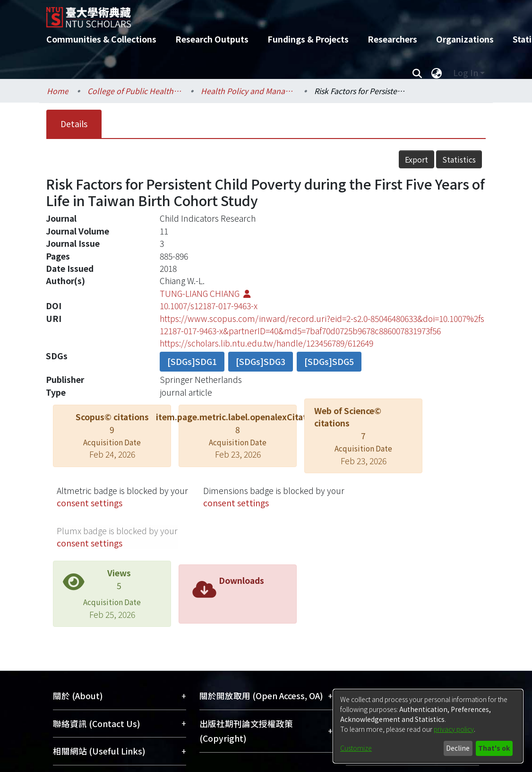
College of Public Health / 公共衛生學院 (135, 91)
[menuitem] (437, 73)
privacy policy (454, 729)
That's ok (494, 748)
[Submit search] (417, 73)
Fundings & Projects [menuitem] (308, 39)
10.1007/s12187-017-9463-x (209, 306)
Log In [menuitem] (466, 73)
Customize (356, 748)
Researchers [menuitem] (392, 39)
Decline (458, 748)
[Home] (258, 14)
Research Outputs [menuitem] (212, 39)
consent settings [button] (90, 503)
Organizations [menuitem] (465, 39)
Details (74, 124)
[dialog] (428, 726)
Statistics (459, 159)
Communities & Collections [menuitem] (101, 39)
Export (416, 159)
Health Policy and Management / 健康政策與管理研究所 (248, 91)
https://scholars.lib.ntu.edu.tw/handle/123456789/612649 (266, 343)
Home (58, 91)
